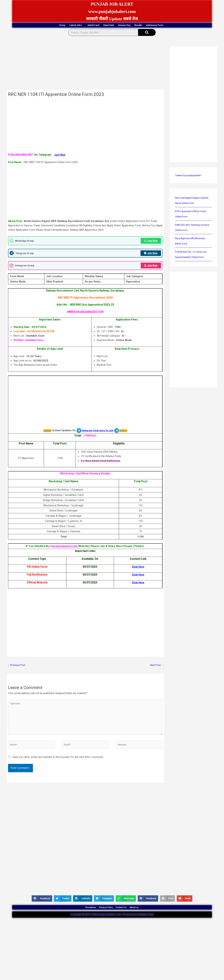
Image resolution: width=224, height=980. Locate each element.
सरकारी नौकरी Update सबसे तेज (112, 19)
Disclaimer (80, 916)
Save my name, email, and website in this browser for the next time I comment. (58, 763)
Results (154, 26)
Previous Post (17, 667)
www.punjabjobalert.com (112, 11)
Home (36, 26)
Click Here (138, 584)
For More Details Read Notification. (101, 462)
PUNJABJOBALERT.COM (64, 548)
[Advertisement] (85, 64)
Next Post (156, 667)
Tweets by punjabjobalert (189, 176)
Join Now (60, 155)
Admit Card (84, 26)
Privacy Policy (103, 916)
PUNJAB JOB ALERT (112, 4)
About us (145, 916)
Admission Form (181, 26)
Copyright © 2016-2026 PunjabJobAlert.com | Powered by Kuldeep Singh (112, 925)
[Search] (147, 33)
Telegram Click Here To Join (97, 432)
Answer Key (132, 26)
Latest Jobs (58, 26)
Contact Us (125, 916)
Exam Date (108, 26)
